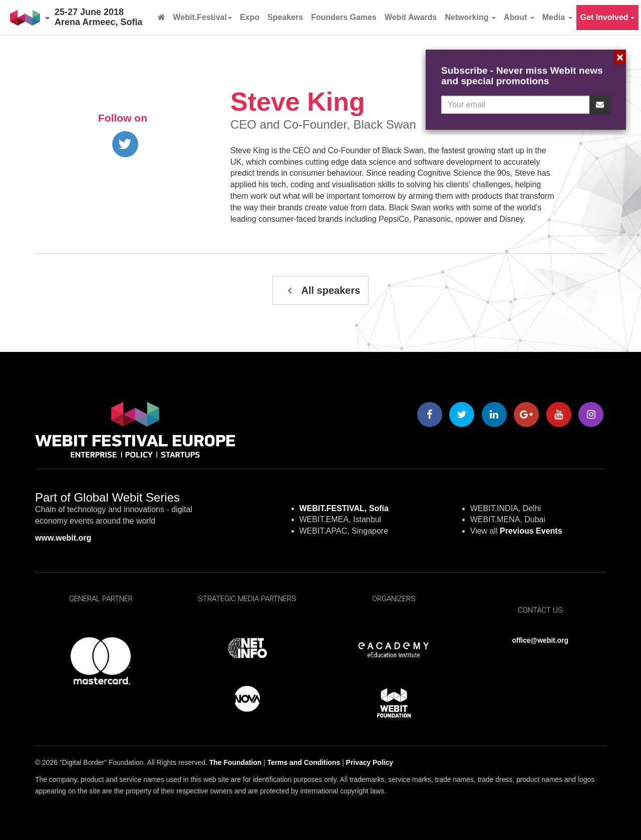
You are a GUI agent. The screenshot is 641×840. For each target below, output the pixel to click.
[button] (30, 18)
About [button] (519, 17)
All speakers (321, 290)
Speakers (285, 17)
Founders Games (344, 17)
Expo (250, 17)
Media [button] (557, 17)
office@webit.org (540, 640)
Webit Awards (411, 17)
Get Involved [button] (607, 17)
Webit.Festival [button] (203, 17)
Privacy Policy (370, 762)
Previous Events (531, 531)
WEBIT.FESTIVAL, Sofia (344, 508)
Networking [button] (471, 17)
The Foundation (235, 762)
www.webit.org (63, 538)
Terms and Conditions (304, 762)
